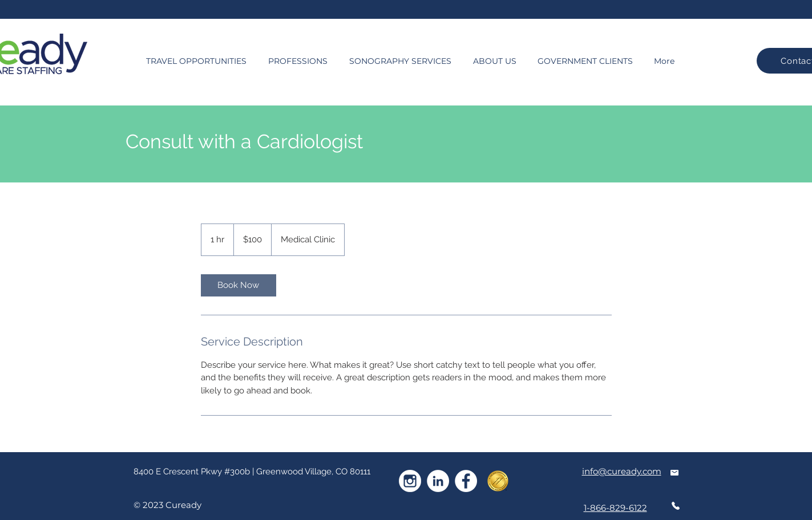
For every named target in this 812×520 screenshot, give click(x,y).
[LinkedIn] (438, 481)
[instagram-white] (410, 481)
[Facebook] (466, 481)
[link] (239, 285)
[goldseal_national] (498, 481)
